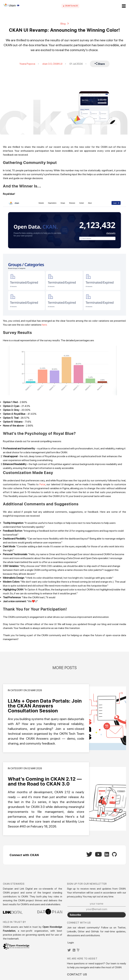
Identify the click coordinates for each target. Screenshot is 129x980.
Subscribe (75, 915)
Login (71, 942)
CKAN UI (58, 64)
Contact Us (77, 974)
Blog (65, 24)
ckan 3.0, (48, 64)
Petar (42, 484)
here (44, 325)
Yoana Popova (27, 64)
